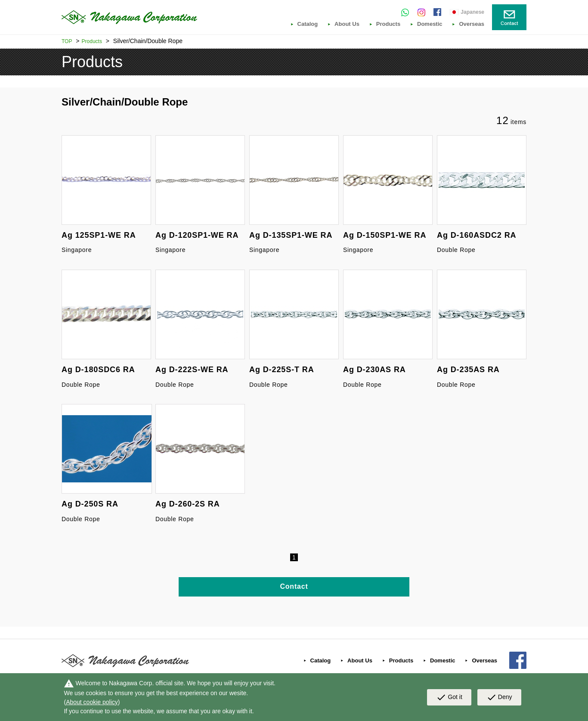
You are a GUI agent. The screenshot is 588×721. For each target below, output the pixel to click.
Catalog (308, 24)
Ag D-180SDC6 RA (98, 370)
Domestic (430, 24)
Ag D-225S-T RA (282, 370)
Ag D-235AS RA (468, 370)
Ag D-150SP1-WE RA (385, 235)
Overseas (472, 24)
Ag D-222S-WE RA (192, 370)
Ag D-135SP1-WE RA (291, 235)
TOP (67, 41)
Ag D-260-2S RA (188, 504)
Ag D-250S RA (90, 504)
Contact (294, 586)
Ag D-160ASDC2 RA (477, 235)
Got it (449, 697)
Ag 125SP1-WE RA (99, 235)
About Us (347, 24)
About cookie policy (92, 702)
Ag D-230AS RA (374, 370)
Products (388, 24)
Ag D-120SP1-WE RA (197, 235)
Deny (499, 697)
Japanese (472, 12)
